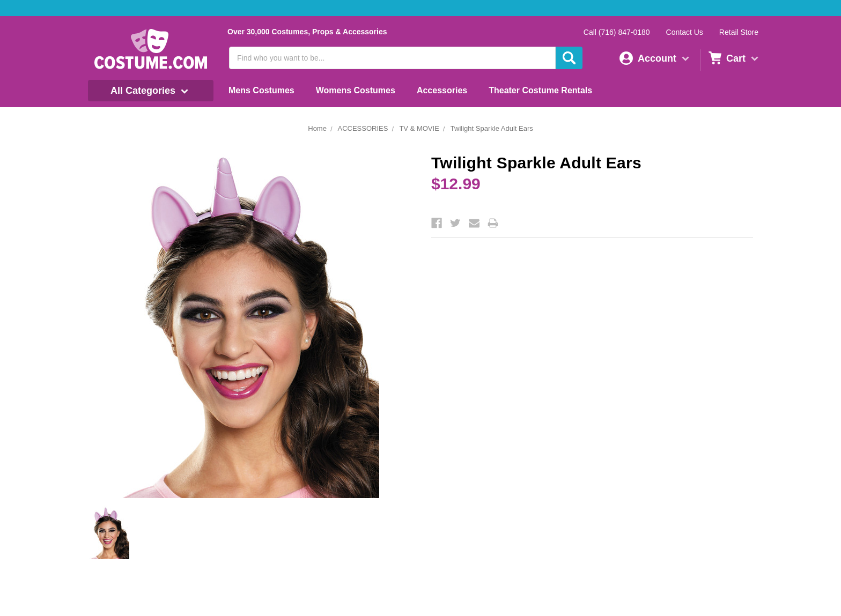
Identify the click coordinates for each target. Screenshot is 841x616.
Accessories (442, 90)
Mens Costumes (261, 90)
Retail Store (739, 32)
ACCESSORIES (363, 128)
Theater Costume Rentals (540, 90)
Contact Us (685, 32)
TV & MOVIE (419, 128)
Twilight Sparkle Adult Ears (492, 128)
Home (317, 128)
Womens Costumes (356, 90)
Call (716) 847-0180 (617, 32)
